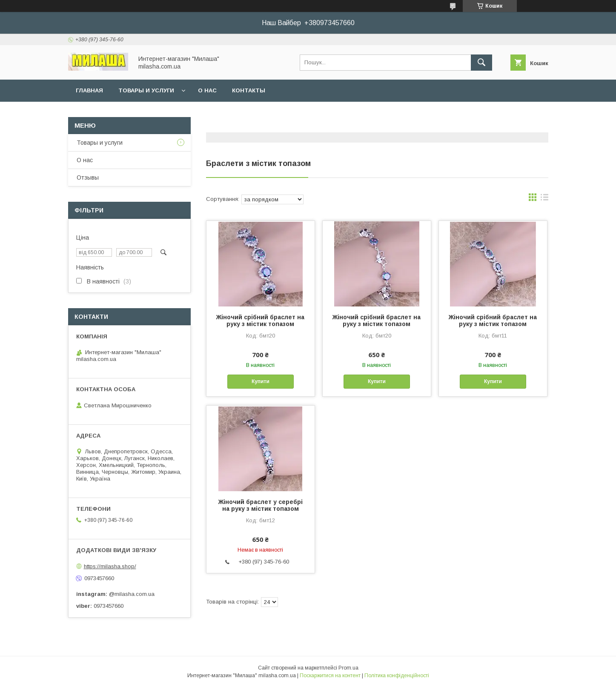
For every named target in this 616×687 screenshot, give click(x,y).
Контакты (249, 90)
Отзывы (88, 177)
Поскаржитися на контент (330, 676)
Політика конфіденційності (397, 676)
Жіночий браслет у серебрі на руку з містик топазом (261, 505)
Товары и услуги (146, 90)
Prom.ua (348, 668)
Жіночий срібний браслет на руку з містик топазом (260, 321)
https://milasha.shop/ (110, 566)
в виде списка (544, 199)
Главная (89, 90)
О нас (207, 90)
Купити (261, 381)
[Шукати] (481, 63)
